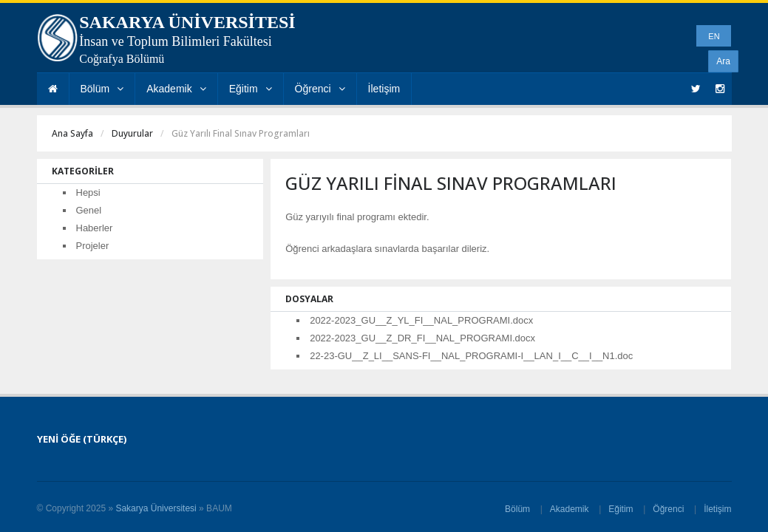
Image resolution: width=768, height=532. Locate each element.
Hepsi (88, 192)
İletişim (384, 89)
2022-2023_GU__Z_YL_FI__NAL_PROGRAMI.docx (421, 320)
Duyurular (132, 133)
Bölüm (102, 89)
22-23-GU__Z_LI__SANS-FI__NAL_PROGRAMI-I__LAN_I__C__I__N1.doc (471, 356)
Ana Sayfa (72, 133)
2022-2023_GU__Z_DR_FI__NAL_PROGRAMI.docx (422, 338)
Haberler (95, 228)
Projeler (93, 246)
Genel (89, 210)
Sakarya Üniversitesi (156, 508)
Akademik (176, 89)
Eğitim (251, 89)
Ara (723, 61)
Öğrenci (320, 89)
